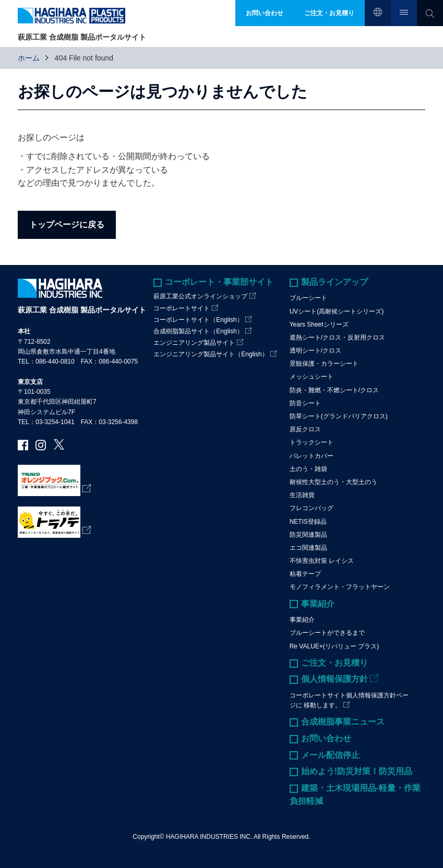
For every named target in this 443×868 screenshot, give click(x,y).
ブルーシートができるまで (327, 633)
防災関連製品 (308, 535)
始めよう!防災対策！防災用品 (357, 771)
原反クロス (305, 429)
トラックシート (312, 442)
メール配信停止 (330, 755)
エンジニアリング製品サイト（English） (211, 354)
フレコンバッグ (312, 508)
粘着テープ (305, 574)
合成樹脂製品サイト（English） (198, 331)
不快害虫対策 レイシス (322, 561)
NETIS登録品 (308, 522)
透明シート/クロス (315, 351)
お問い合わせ (326, 738)
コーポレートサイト (182, 308)
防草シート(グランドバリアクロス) (339, 416)
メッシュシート (312, 377)
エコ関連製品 (308, 548)
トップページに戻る (67, 225)
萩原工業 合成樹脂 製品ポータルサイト (82, 310)
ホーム (29, 58)
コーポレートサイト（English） (198, 320)
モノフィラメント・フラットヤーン (340, 587)
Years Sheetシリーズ (319, 324)
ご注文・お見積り (334, 663)
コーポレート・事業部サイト (219, 282)
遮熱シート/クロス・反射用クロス (337, 337)
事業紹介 (318, 604)
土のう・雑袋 (308, 469)
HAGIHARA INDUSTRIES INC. (209, 837)
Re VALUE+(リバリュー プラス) (334, 646)
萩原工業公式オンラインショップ (200, 296)
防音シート (305, 403)
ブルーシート (308, 298)
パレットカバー (312, 456)
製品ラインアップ (334, 282)
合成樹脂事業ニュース (343, 722)
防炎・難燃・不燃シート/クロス (334, 390)
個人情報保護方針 (334, 679)
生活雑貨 (302, 495)
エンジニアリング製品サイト (194, 343)
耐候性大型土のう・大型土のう (333, 482)
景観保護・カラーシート (324, 364)
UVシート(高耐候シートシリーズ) (337, 311)
